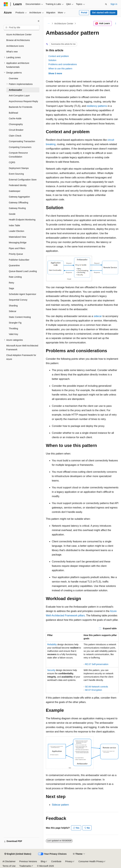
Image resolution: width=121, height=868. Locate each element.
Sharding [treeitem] (13, 306)
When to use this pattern (60, 69)
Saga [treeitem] (11, 288)
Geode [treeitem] (12, 214)
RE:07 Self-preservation (97, 664)
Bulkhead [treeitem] (13, 113)
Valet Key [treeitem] (13, 334)
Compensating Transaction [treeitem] (22, 141)
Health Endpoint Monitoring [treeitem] (22, 220)
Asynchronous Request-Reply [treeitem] (23, 101)
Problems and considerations (63, 64)
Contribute (56, 861)
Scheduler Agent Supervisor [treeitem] (23, 294)
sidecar (98, 316)
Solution (52, 60)
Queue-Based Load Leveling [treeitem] (23, 271)
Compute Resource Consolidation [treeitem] (18, 155)
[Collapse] (39, 21)
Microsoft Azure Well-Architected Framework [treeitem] (22, 348)
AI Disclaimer (9, 861)
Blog (43, 861)
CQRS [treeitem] (12, 162)
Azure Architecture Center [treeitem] (19, 35)
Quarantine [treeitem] (14, 265)
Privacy (69, 861)
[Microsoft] (6, 4)
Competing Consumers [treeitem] (20, 147)
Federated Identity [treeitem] (18, 185)
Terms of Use (9, 866)
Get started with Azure (104, 13)
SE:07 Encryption (93, 690)
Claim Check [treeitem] (15, 136)
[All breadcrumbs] (49, 24)
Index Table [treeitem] (14, 225)
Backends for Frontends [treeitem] (21, 107)
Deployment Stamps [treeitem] (19, 168)
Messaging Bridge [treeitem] (18, 243)
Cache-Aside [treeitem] (15, 118)
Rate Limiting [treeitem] (15, 277)
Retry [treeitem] (11, 283)
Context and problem (59, 56)
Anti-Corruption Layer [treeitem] (19, 96)
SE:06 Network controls (96, 687)
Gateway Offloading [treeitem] (19, 203)
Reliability (52, 644)
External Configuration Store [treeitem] (23, 180)
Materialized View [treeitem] (17, 237)
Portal (84, 13)
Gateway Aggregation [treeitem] (19, 197)
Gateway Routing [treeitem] (17, 208)
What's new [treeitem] (12, 52)
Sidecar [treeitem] (13, 311)
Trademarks (25, 866)
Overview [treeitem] (13, 78)
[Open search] (106, 4)
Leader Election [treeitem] (16, 231)
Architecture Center (64, 24)
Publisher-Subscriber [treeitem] (19, 260)
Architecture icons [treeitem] (15, 46)
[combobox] (22, 28)
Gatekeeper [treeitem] (15, 191)
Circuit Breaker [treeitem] (16, 130)
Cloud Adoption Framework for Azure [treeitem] (21, 357)
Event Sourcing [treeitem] (16, 174)
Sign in (114, 4)
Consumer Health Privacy (91, 861)
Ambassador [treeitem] (16, 90)
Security (51, 670)
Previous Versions (28, 861)
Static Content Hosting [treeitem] (20, 317)
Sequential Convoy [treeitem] (18, 300)
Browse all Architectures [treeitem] (18, 40)
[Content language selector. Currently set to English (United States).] (18, 854)
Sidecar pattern (60, 805)
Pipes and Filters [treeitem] (17, 248)
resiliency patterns (97, 106)
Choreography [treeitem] (16, 124)
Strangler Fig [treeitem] (15, 323)
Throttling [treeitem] (13, 329)
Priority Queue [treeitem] (16, 254)
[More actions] (116, 24)
